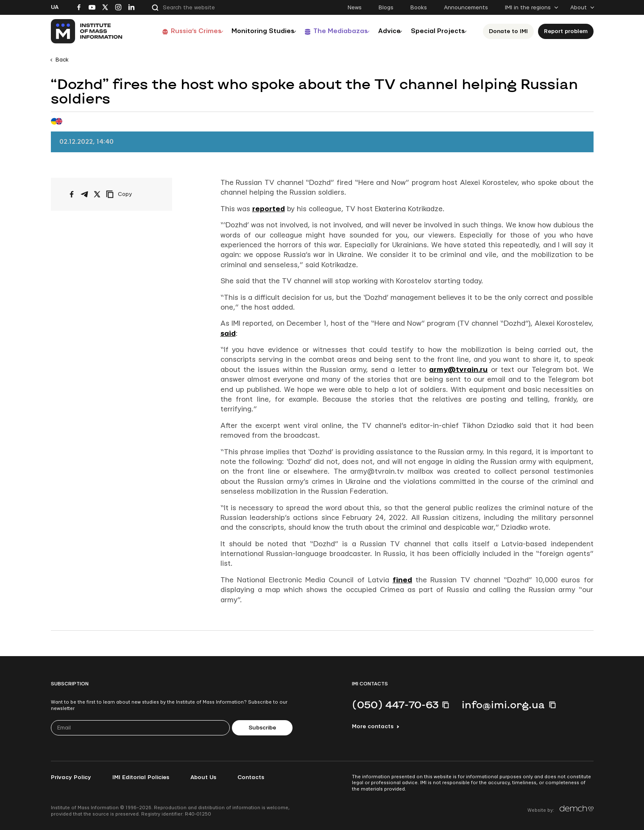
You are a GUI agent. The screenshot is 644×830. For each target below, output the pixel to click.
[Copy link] (131, 194)
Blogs (386, 8)
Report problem (568, 31)
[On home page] (87, 31)
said (228, 334)
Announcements (466, 8)
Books (419, 8)
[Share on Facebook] (72, 194)
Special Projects (437, 31)
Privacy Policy (71, 777)
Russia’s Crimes (176, 31)
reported (269, 209)
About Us (203, 777)
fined (402, 580)
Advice (383, 31)
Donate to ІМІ (510, 31)
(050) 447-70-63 (395, 704)
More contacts (373, 727)
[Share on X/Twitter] (97, 194)
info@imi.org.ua (503, 704)
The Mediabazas (329, 31)
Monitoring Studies (248, 31)
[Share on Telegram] (84, 194)
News (355, 8)
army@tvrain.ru (458, 370)
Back (62, 60)
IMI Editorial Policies (141, 777)
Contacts (251, 777)
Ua (55, 7)
